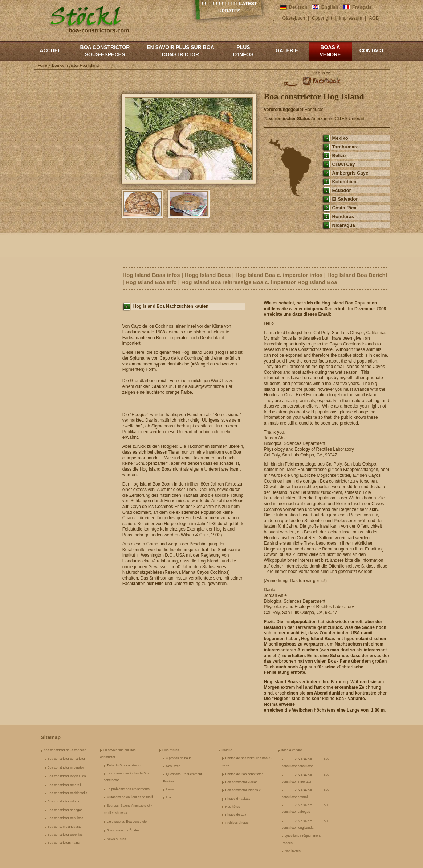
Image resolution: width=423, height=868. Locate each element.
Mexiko (340, 138)
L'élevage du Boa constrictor (127, 822)
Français (362, 7)
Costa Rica (344, 208)
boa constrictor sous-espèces (105, 51)
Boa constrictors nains (64, 843)
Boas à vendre (330, 51)
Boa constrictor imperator (66, 767)
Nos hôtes (233, 807)
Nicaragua (344, 225)
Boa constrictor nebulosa (66, 818)
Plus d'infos (243, 51)
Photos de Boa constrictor (244, 774)
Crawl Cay (344, 164)
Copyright (322, 18)
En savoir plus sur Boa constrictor (180, 51)
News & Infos (116, 839)
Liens (170, 789)
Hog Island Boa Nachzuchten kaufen (171, 306)
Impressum (350, 18)
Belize (339, 155)
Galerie (287, 50)
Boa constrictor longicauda (67, 776)
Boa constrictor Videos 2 (243, 790)
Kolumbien (344, 182)
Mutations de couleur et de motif (130, 797)
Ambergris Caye (350, 173)
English (330, 7)
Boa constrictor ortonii (63, 801)
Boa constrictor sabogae (65, 810)
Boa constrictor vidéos (241, 782)
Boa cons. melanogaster (65, 827)
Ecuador (342, 190)
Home (42, 65)
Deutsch (298, 7)
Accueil (51, 50)
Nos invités (293, 851)
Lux (169, 797)
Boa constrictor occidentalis (68, 793)
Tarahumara (346, 147)
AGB (374, 18)
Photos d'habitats (238, 799)
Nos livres (173, 766)
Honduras (343, 216)
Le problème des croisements (128, 789)
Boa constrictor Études (123, 830)
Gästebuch (294, 18)
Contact (372, 50)
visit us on (322, 73)
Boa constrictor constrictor (66, 759)
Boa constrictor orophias (65, 835)
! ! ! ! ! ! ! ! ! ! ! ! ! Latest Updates (229, 7)
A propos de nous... (180, 758)
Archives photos (237, 823)
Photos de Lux (236, 815)
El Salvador (345, 199)
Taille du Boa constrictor (124, 765)
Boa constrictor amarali (64, 785)
